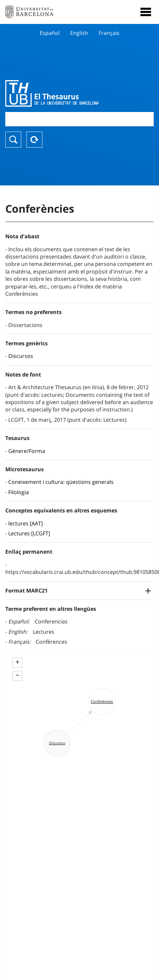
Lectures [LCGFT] (29, 533)
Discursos (21, 356)
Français (109, 33)
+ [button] (17, 662)
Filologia (19, 492)
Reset (34, 140)
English (79, 33)
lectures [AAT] (26, 523)
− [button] (17, 675)
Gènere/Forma (27, 451)
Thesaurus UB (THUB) (57, 93)
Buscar (13, 140)
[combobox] (79, 119)
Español (50, 33)
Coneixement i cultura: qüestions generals (61, 482)
